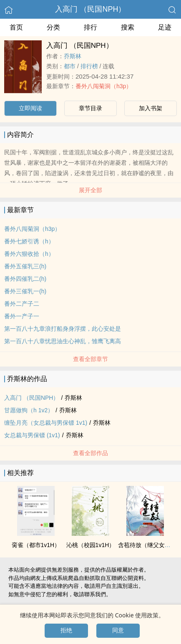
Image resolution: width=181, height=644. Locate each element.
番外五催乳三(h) (25, 266)
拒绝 (66, 630)
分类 (53, 27)
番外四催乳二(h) (25, 279)
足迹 (165, 27)
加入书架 (151, 108)
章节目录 (90, 108)
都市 (70, 66)
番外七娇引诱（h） (29, 241)
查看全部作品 (90, 453)
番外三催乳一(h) (25, 291)
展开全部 (90, 190)
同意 (118, 630)
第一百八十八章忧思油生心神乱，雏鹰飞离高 (63, 341)
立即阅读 (30, 108)
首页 (16, 27)
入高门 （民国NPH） (90, 9)
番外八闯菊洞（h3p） (104, 86)
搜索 (128, 27)
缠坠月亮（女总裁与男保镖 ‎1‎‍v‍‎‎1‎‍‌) (46, 423)
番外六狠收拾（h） (29, 254)
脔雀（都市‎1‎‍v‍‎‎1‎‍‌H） (36, 545)
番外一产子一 (22, 316)
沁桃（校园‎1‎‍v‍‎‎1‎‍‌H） (91, 545)
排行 (90, 27)
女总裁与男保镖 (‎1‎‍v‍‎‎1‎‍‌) (32, 435)
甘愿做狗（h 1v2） (29, 410)
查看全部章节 (90, 359)
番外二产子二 (22, 304)
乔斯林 (73, 56)
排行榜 (89, 66)
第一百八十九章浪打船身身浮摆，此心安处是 (63, 329)
